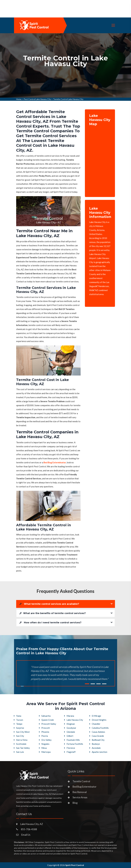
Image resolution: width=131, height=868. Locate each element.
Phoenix (45, 732)
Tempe (19, 724)
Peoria (45, 736)
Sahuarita (46, 716)
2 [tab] (93, 684)
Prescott (46, 728)
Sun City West (23, 732)
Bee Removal (80, 792)
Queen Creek (48, 720)
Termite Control (81, 781)
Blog (75, 803)
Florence (71, 748)
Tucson (20, 720)
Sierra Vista (22, 740)
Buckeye (96, 744)
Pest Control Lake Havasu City (37, 99)
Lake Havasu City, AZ (32, 824)
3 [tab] (99, 684)
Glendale (71, 732)
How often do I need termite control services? (50, 623)
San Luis (20, 752)
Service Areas (80, 797)
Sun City (20, 736)
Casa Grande (98, 736)
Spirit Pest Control (75, 865)
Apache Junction (100, 752)
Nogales (45, 744)
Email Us (26, 835)
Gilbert (70, 736)
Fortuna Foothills (75, 744)
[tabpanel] (65, 65)
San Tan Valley (23, 748)
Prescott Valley (49, 724)
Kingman (71, 724)
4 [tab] (104, 684)
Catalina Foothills (100, 728)
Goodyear (71, 728)
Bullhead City (98, 740)
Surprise (20, 728)
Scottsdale (21, 744)
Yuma (19, 716)
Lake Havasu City (75, 720)
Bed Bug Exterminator (85, 787)
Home (19, 99)
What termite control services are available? (49, 604)
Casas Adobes (98, 732)
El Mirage (96, 716)
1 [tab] (87, 684)
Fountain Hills (73, 740)
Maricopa (46, 752)
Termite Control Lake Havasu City (68, 99)
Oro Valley (46, 740)
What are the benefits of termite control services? (53, 613)
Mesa (44, 748)
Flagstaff (71, 752)
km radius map (100, 159)
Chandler (96, 724)
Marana (70, 716)
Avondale (96, 748)
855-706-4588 (29, 829)
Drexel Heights (99, 720)
